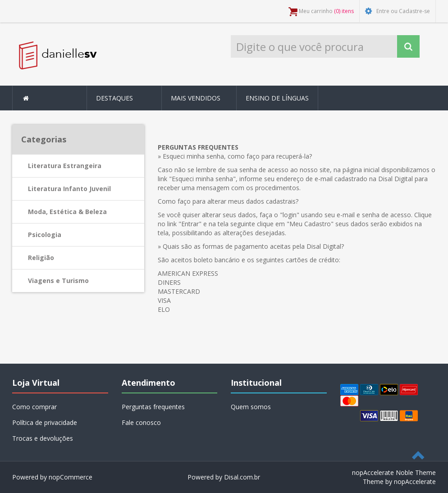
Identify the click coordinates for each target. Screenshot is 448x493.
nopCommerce (71, 477)
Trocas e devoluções (43, 438)
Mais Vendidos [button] (196, 98)
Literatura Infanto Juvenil (69, 189)
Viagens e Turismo (58, 281)
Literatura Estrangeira (65, 166)
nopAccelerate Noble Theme (394, 472)
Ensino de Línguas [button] (277, 98)
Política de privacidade (45, 422)
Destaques (114, 98)
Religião (41, 258)
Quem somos (251, 407)
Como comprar (34, 407)
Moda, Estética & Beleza (67, 212)
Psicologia (45, 235)
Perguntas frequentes (153, 407)
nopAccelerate (415, 482)
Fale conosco (141, 422)
